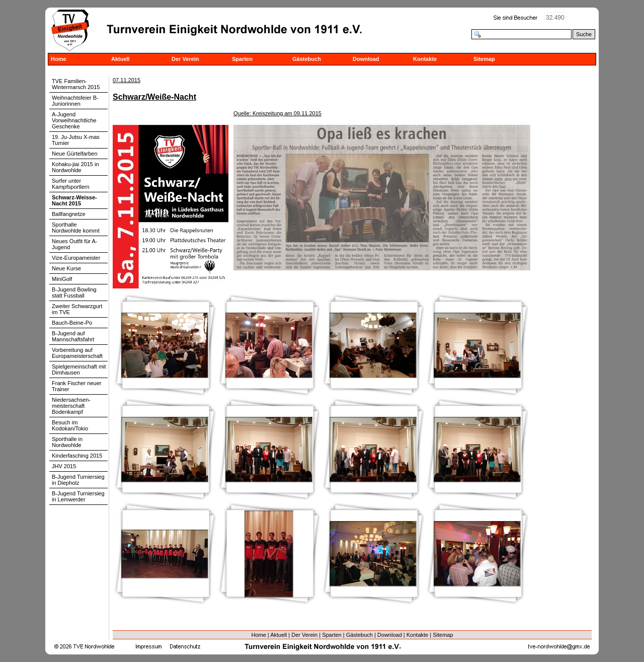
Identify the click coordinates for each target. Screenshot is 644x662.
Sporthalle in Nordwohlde (67, 442)
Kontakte (425, 59)
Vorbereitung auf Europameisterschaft (77, 353)
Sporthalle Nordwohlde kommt (76, 228)
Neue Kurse (66, 268)
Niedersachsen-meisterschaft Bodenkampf (71, 406)
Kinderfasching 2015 (77, 456)
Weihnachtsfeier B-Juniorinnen (75, 101)
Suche (584, 34)
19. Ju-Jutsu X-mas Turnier (76, 140)
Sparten (242, 59)
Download (366, 59)
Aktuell (120, 59)
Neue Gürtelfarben (75, 154)
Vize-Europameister (76, 258)
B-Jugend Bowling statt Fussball (74, 292)
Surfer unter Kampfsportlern (71, 184)
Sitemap (484, 59)
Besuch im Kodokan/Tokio (70, 425)
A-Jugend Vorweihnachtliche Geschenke (74, 120)
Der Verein (185, 59)
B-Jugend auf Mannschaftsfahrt (73, 336)
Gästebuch (307, 59)
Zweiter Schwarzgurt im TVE (77, 309)
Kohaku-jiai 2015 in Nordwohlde (75, 167)
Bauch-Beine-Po (72, 323)
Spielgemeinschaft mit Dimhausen (79, 370)
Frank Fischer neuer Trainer (76, 386)
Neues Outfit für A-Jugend (74, 244)
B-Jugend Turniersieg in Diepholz (78, 480)
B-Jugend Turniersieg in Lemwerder (78, 496)
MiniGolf (62, 279)
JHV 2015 (64, 466)
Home (59, 59)
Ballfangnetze (69, 214)
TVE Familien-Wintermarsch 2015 (76, 84)
